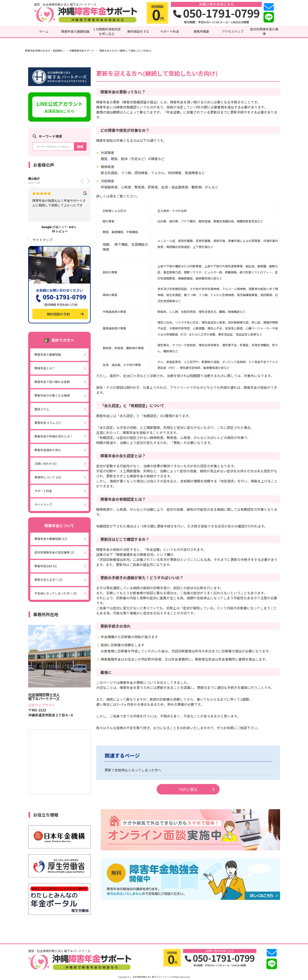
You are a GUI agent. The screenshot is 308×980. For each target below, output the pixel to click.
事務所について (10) (48, 477)
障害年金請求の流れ (48, 450)
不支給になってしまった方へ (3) (56, 593)
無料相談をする (138, 31)
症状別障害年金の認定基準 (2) (54, 552)
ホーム (44, 31)
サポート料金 (170, 31)
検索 (80, 147)
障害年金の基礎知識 (75, 31)
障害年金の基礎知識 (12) (51, 539)
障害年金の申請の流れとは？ (54, 436)
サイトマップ (42, 240)
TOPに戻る (197, 789)
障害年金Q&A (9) (46, 566)
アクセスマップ (233, 31)
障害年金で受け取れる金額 (52, 382)
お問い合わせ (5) (45, 464)
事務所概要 (201, 31)
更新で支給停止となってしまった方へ (133, 770)
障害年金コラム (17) (48, 423)
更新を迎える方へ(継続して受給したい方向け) (125, 50)
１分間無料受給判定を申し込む (107, 31)
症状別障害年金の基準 (264, 31)
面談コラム (42, 409)
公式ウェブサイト (42, 705)
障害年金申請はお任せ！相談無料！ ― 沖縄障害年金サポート (60, 50)
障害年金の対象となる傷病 (52, 395)
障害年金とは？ (45, 368)
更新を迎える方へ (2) (48, 580)
